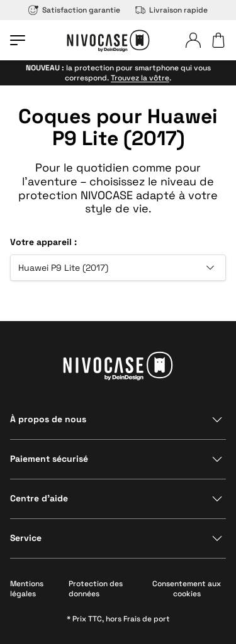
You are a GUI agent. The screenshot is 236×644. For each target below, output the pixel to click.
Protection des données (96, 589)
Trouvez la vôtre (140, 78)
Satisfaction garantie (74, 10)
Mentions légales (27, 589)
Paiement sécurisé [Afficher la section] (49, 459)
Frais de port (147, 619)
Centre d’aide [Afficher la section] (39, 498)
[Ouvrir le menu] (18, 40)
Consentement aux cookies (187, 589)
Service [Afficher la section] (26, 538)
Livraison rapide (171, 10)
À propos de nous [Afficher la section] (48, 419)
